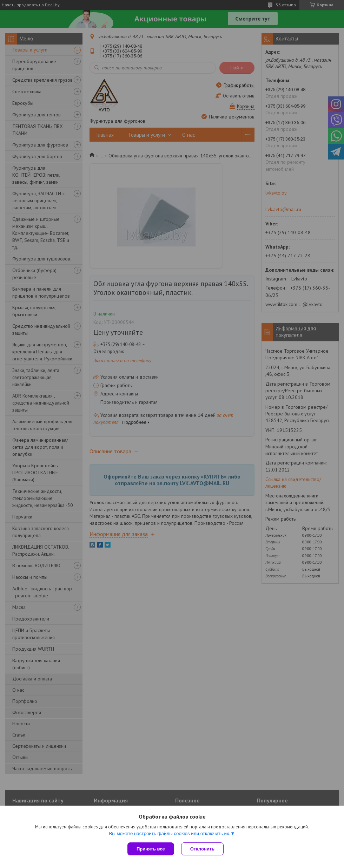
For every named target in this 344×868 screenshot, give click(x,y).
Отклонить (202, 849)
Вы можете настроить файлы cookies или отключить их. (170, 833)
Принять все (151, 849)
